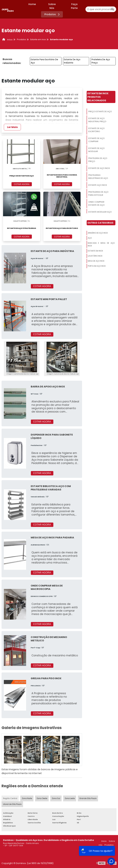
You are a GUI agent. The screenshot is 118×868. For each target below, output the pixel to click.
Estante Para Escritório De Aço (44, 61)
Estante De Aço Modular (96, 150)
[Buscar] (112, 9)
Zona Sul (56, 798)
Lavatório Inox (95, 256)
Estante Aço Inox (98, 185)
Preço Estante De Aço (100, 111)
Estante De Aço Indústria (72, 61)
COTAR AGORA (22, 184)
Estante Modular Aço (100, 212)
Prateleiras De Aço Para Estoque (98, 193)
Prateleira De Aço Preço (101, 61)
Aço (90, 238)
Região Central (10, 798)
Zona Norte (27, 798)
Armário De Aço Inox (98, 233)
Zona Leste (70, 798)
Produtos (52, 14)
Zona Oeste (42, 798)
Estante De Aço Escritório (96, 130)
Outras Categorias (100, 223)
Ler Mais (12, 127)
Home (32, 4)
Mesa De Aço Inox (96, 261)
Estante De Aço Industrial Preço (97, 120)
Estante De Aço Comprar (96, 140)
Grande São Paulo (88, 798)
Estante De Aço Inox (99, 168)
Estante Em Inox (95, 251)
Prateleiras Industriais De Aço (98, 177)
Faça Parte (74, 6)
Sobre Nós (52, 6)
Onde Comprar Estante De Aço (96, 203)
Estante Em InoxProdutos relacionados (98, 97)
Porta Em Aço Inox (97, 266)
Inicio (104, 841)
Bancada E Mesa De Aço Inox (101, 244)
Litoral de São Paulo (12, 804)
